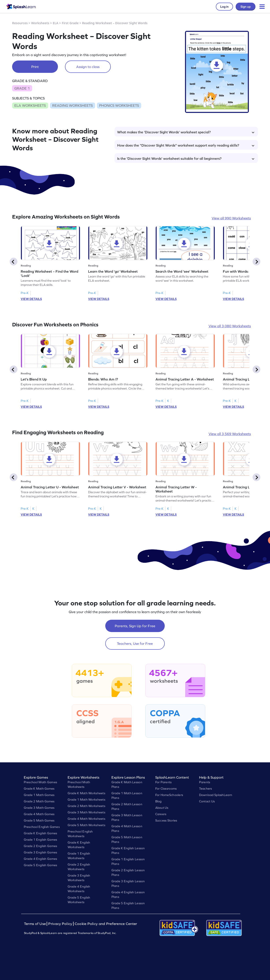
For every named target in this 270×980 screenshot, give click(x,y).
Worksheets (40, 23)
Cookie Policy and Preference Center (106, 924)
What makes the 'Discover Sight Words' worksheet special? (186, 132)
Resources (20, 23)
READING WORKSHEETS (72, 105)
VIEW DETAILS (31, 299)
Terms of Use (35, 924)
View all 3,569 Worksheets (230, 434)
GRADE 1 (22, 88)
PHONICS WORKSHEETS (119, 105)
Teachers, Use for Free (135, 644)
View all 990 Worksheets (231, 218)
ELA (56, 23)
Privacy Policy (60, 924)
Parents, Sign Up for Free (135, 626)
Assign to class (88, 67)
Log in (224, 7)
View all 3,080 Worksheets (230, 326)
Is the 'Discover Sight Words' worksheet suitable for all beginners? (186, 158)
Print (35, 67)
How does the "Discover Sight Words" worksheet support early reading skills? (186, 145)
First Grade (70, 23)
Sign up (246, 7)
